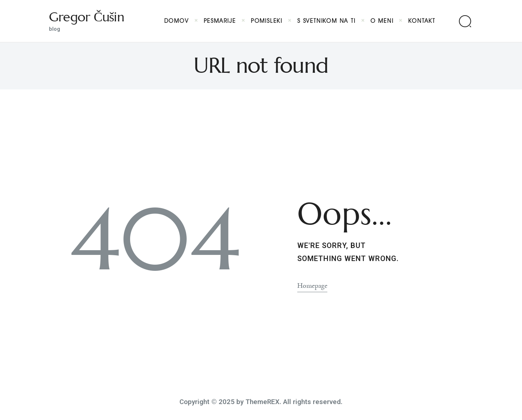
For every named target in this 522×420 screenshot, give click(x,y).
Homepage (312, 286)
